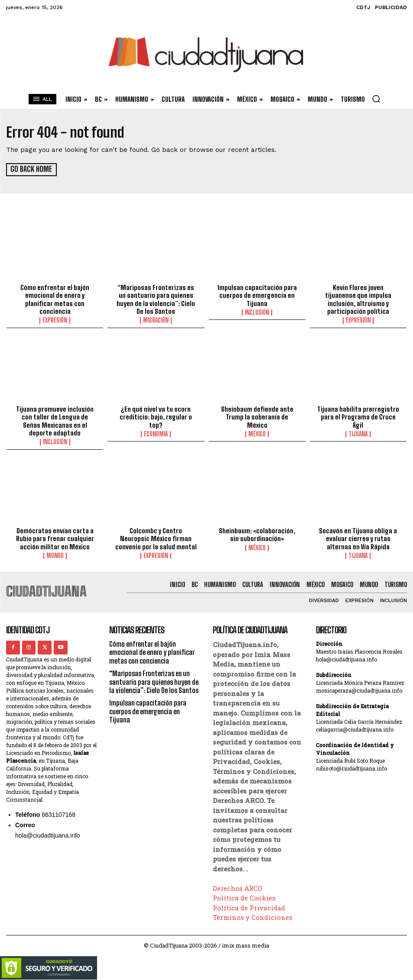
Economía (156, 433)
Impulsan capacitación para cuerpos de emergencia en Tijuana (257, 295)
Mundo (55, 554)
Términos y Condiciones (253, 915)
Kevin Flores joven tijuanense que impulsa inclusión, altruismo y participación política (358, 299)
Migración (156, 319)
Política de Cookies (244, 896)
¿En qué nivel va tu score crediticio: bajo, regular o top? (156, 416)
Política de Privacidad (249, 905)
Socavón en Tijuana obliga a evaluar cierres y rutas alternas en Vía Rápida (358, 537)
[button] (376, 99)
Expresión (55, 319)
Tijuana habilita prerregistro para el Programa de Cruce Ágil (358, 416)
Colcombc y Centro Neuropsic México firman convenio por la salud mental (156, 537)
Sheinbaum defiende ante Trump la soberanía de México (257, 412)
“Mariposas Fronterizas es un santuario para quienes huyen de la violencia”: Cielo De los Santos (156, 299)
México (257, 425)
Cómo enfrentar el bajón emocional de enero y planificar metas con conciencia (55, 299)
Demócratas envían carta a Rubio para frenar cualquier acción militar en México (55, 537)
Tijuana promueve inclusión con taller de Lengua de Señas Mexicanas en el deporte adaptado (55, 420)
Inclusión (257, 312)
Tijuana (358, 433)
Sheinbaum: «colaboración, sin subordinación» (257, 533)
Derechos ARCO (237, 886)
